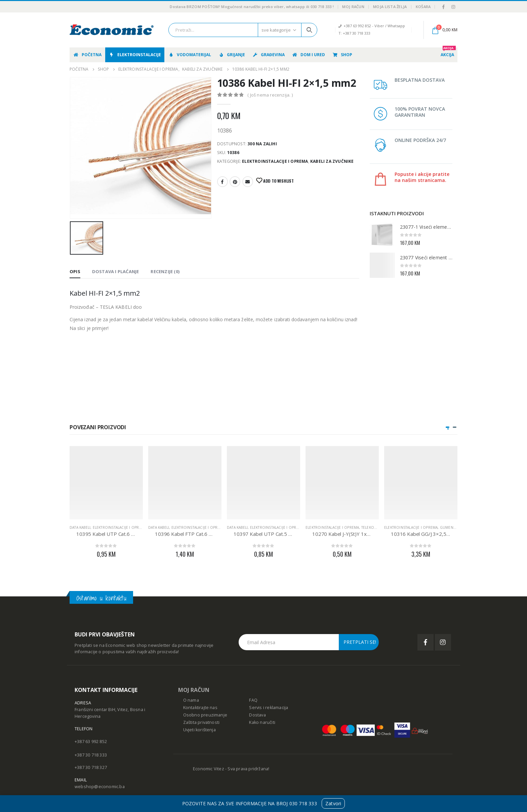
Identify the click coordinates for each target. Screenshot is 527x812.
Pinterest (235, 182)
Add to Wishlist (278, 181)
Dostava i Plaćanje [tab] (116, 271)
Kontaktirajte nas (200, 708)
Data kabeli (80, 527)
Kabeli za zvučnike (332, 161)
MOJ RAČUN (194, 690)
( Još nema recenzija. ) (270, 95)
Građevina (268, 55)
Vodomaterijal (190, 55)
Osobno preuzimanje (205, 715)
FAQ (253, 700)
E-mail (248, 182)
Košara (423, 7)
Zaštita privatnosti (201, 722)
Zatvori (333, 803)
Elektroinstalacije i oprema (275, 161)
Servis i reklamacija (269, 708)
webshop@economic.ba (100, 787)
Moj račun (353, 7)
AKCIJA (448, 52)
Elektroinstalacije (135, 55)
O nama (191, 700)
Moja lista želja (390, 7)
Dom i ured (308, 55)
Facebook (222, 182)
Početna (87, 55)
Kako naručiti (262, 722)
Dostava (257, 715)
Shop (342, 55)
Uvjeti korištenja (199, 730)
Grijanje (232, 55)
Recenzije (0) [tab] (165, 271)
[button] (448, 427)
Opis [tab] (75, 271)
